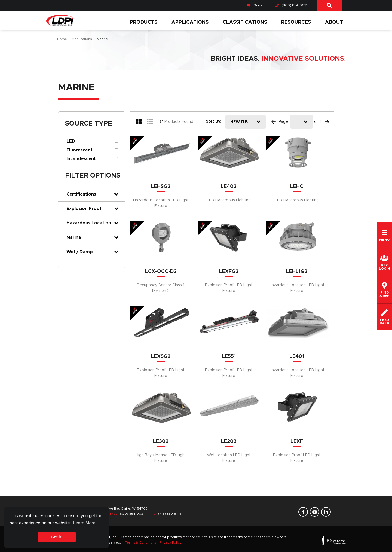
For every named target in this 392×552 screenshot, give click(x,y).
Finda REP (384, 290)
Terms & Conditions (141, 542)
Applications (190, 22)
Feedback (384, 317)
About (334, 22)
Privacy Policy (171, 542)
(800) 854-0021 (291, 5)
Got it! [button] (57, 537)
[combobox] (246, 122)
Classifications (245, 22)
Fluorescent (79, 150)
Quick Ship (259, 5)
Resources (296, 22)
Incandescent (81, 159)
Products (144, 22)
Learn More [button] (84, 523)
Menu (384, 235)
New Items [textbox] (242, 122)
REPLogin (384, 263)
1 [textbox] (296, 122)
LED (71, 141)
